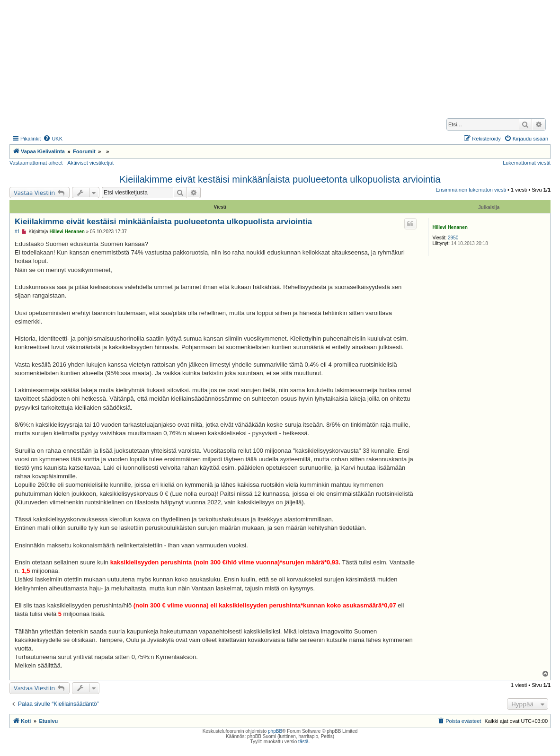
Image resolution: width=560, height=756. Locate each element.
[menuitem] (53, 139)
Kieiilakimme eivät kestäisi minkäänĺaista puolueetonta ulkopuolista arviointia (280, 179)
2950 (453, 238)
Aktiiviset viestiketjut (90, 163)
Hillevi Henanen (450, 227)
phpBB (275, 731)
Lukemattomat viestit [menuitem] (527, 163)
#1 (17, 232)
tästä (303, 742)
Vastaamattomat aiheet (36, 163)
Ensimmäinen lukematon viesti (471, 190)
